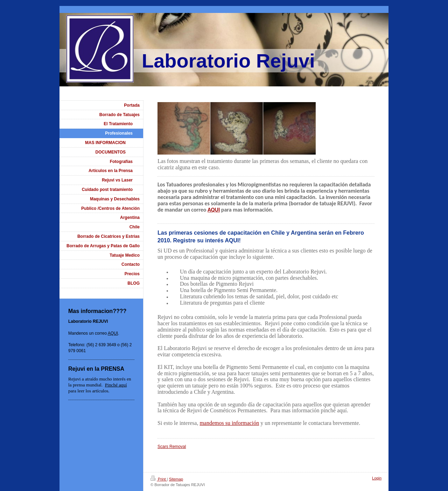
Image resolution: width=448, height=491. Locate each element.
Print (159, 479)
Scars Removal (172, 447)
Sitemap (176, 479)
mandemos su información (229, 423)
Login (377, 478)
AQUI (214, 210)
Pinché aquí (116, 385)
